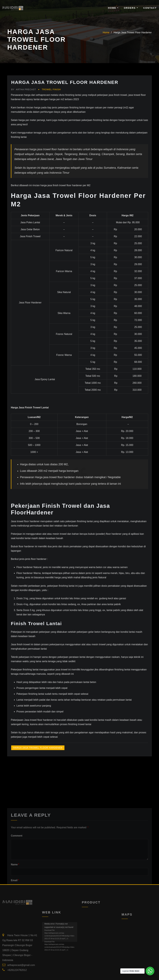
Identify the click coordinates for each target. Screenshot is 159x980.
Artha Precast (24, 89)
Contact (150, 8)
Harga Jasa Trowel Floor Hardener (133, 32)
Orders (131, 8)
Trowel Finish (51, 89)
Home (113, 8)
